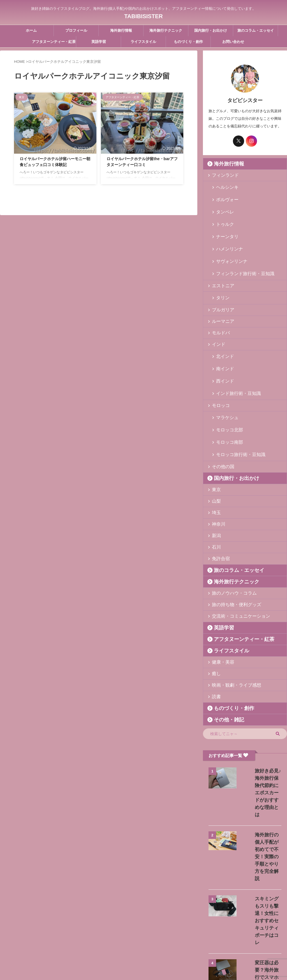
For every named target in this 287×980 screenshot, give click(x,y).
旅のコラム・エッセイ (256, 30)
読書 (215, 648)
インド (217, 318)
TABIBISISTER (143, 15)
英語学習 (99, 42)
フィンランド (222, 175)
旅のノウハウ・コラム (230, 545)
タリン (221, 272)
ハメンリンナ (226, 232)
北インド (223, 330)
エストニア (220, 261)
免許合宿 (219, 510)
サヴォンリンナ (228, 241)
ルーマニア (220, 295)
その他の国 (220, 418)
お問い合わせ (233, 42)
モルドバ (219, 307)
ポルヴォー (225, 196)
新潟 (215, 487)
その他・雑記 (224, 671)
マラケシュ (225, 380)
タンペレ (223, 205)
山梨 (215, 453)
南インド (223, 339)
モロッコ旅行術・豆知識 (236, 407)
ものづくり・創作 (188, 42)
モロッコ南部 (226, 398)
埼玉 (215, 464)
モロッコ (219, 368)
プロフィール (76, 30)
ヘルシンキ (225, 187)
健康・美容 (220, 614)
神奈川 (217, 476)
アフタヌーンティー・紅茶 (54, 42)
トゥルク (223, 214)
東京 (215, 441)
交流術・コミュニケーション (235, 568)
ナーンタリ (225, 223)
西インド (223, 348)
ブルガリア (220, 284)
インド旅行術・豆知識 (234, 357)
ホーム (31, 30)
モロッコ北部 (226, 389)
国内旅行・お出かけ (211, 30)
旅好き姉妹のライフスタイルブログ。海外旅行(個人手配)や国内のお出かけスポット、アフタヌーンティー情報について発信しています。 (143, 954)
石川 (215, 499)
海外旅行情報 (121, 30)
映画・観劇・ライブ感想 (231, 637)
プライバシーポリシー (170, 943)
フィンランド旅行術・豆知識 (239, 249)
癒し (215, 625)
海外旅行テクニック (166, 30)
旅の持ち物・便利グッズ (231, 556)
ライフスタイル (143, 42)
